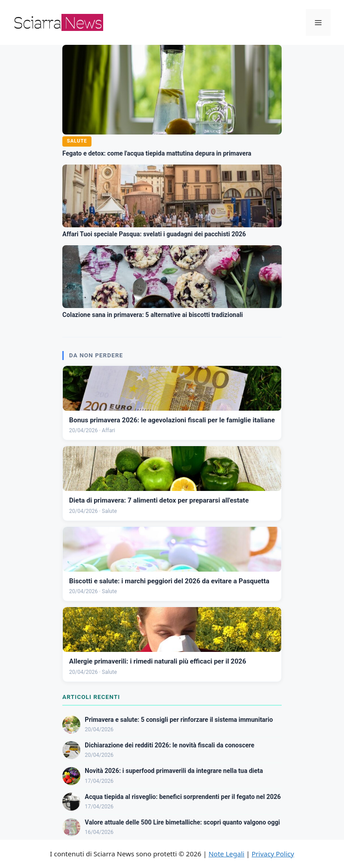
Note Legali (226, 854)
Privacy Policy (273, 854)
